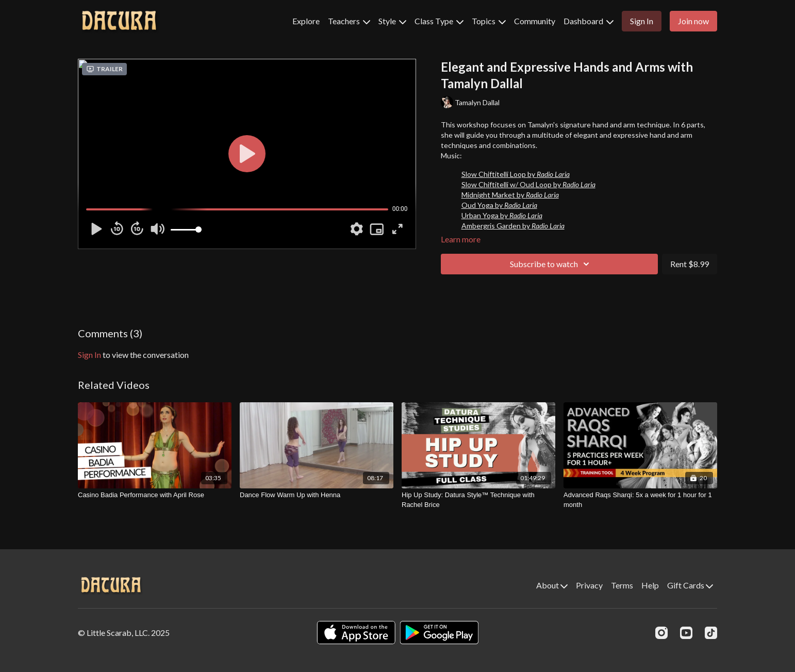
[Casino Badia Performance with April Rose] (155, 495)
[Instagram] (661, 633)
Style (392, 21)
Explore (306, 21)
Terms (622, 585)
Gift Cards (690, 585)
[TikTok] (711, 633)
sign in (89, 355)
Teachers (349, 21)
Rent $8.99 (690, 264)
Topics (489, 21)
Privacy (589, 585)
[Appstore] (356, 633)
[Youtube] (686, 633)
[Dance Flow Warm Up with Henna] (317, 495)
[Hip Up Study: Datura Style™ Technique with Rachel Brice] (478, 500)
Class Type (439, 21)
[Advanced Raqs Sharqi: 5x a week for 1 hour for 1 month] (640, 500)
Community (535, 21)
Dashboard (589, 21)
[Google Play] (439, 633)
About (552, 585)
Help (650, 585)
